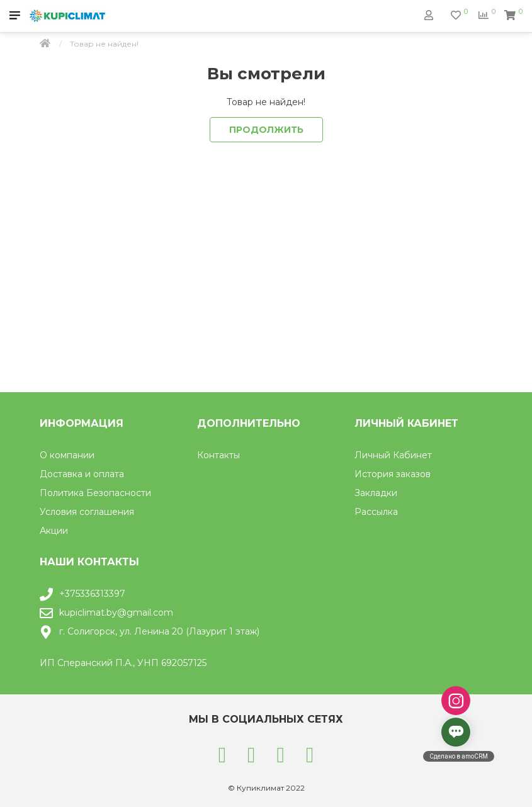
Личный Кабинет (393, 455)
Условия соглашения (87, 512)
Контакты (218, 455)
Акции (54, 531)
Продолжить (266, 130)
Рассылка (376, 512)
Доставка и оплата (82, 474)
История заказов (393, 474)
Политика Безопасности (95, 493)
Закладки (376, 493)
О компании (67, 455)
